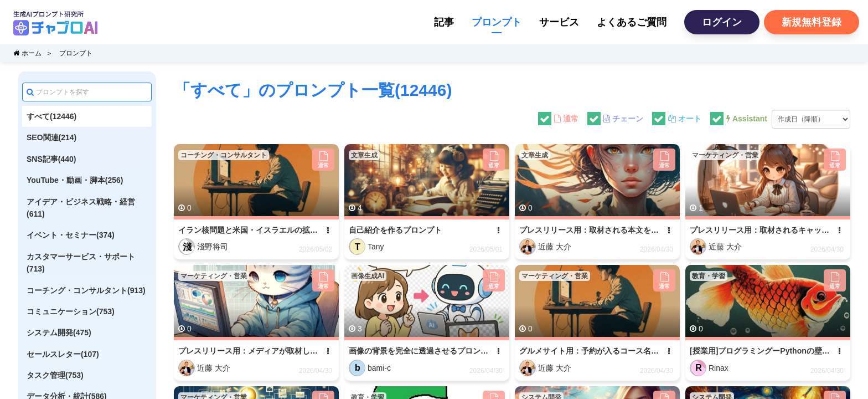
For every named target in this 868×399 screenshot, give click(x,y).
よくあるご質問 (632, 22)
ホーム (27, 53)
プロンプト (497, 22)
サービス (559, 22)
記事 (444, 22)
